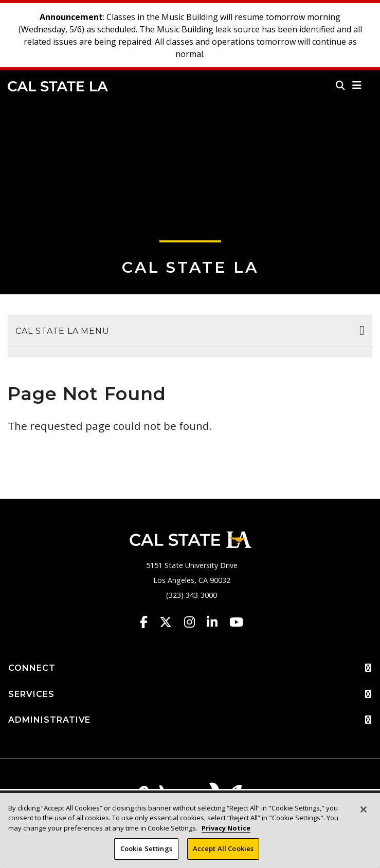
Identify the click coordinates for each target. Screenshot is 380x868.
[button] (357, 85)
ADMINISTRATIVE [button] (190, 720)
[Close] (364, 810)
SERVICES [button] (190, 694)
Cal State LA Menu (62, 331)
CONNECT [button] (190, 668)
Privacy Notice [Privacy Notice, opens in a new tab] (226, 828)
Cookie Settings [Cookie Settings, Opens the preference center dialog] (146, 849)
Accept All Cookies (223, 849)
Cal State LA (58, 86)
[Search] (340, 85)
